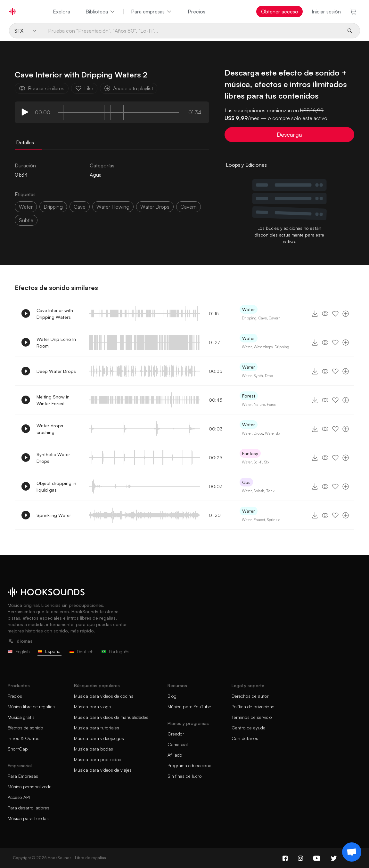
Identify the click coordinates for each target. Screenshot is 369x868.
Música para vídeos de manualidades (111, 717)
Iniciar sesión (326, 12)
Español (49, 651)
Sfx (267, 462)
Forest (249, 396)
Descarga (289, 134)
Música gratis (21, 717)
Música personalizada (30, 787)
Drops (258, 433)
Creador (176, 734)
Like (84, 88)
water (26, 207)
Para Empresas (23, 776)
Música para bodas (94, 749)
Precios (197, 12)
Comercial (178, 744)
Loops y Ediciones (246, 165)
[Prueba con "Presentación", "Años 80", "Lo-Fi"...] (192, 31)
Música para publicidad (98, 759)
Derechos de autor (250, 696)
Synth (258, 376)
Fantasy (250, 453)
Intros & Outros (24, 738)
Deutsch (81, 651)
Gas (246, 482)
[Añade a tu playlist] (346, 314)
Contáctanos (245, 738)
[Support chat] (352, 852)
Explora (61, 12)
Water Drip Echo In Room (56, 342)
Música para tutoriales (97, 728)
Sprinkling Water (54, 515)
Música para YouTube (189, 707)
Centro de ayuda (249, 728)
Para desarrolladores (29, 808)
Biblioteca (101, 12)
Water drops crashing (50, 429)
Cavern (275, 318)
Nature (259, 404)
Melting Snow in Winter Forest (53, 400)
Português (115, 651)
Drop (269, 376)
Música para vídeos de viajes (103, 770)
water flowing (113, 207)
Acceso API (19, 797)
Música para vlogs (92, 707)
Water (249, 309)
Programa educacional (190, 765)
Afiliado (175, 755)
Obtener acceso (280, 12)
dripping (53, 207)
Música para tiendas (28, 818)
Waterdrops (263, 347)
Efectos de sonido (25, 728)
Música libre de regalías (31, 707)
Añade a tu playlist (129, 88)
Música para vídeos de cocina (104, 696)
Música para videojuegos (99, 738)
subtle (26, 220)
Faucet (259, 520)
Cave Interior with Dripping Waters (55, 314)
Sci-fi (258, 462)
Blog (172, 696)
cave (80, 207)
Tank (270, 491)
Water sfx (272, 433)
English (19, 651)
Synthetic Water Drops (53, 458)
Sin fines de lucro (185, 776)
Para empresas (152, 12)
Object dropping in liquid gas (56, 486)
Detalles (25, 142)
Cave (263, 318)
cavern (189, 207)
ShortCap (18, 749)
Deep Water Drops (56, 371)
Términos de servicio (252, 717)
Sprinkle (274, 520)
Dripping (249, 318)
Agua (96, 175)
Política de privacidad (253, 707)
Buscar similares (42, 88)
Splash (259, 491)
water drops (155, 207)
